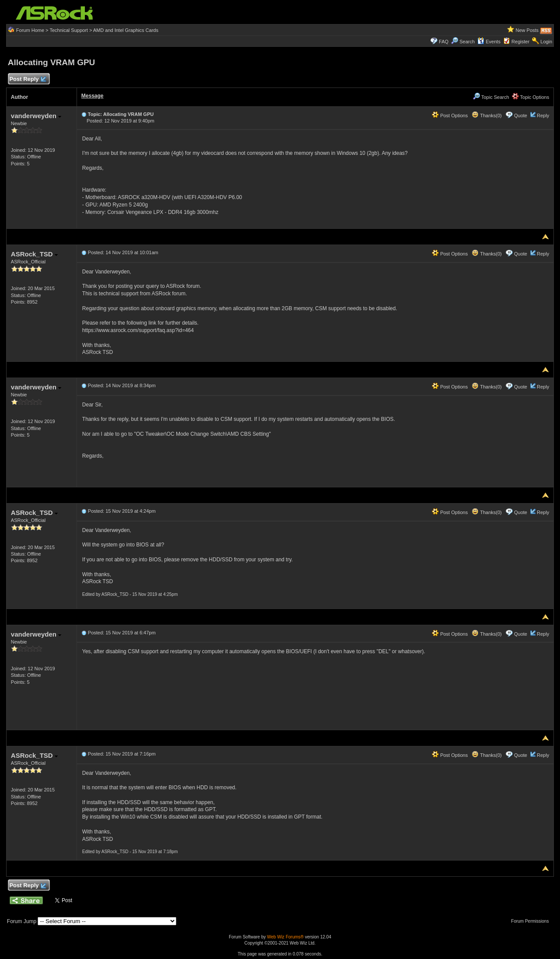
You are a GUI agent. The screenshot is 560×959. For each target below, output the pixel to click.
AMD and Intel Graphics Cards (126, 30)
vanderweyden (36, 116)
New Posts (527, 30)
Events (489, 42)
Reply (543, 115)
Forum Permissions (532, 921)
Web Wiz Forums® (285, 937)
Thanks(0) (486, 115)
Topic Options (531, 97)
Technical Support (68, 30)
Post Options (450, 115)
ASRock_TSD (34, 254)
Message (93, 96)
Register (520, 42)
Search (467, 42)
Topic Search (491, 97)
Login (546, 42)
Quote (521, 115)
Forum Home (30, 30)
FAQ (444, 42)
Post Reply (28, 79)
